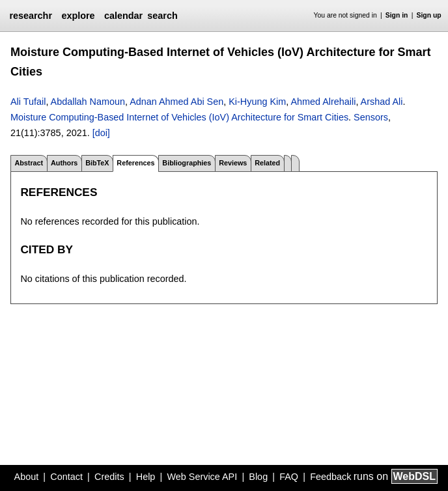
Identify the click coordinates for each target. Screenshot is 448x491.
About (27, 477)
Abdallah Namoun (88, 102)
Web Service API (202, 477)
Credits (109, 477)
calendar (123, 16)
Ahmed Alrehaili (323, 102)
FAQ (289, 477)
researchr (31, 16)
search (162, 16)
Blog (258, 477)
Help (146, 477)
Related (267, 163)
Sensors (371, 117)
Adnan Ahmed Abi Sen (176, 102)
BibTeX (97, 163)
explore (78, 16)
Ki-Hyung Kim (257, 102)
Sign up (429, 15)
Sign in (397, 15)
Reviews (233, 163)
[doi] (101, 133)
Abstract (29, 163)
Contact (66, 477)
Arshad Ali (382, 102)
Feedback (330, 477)
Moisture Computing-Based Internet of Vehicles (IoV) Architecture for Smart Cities (179, 117)
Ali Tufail (28, 102)
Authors (64, 163)
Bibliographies (187, 163)
